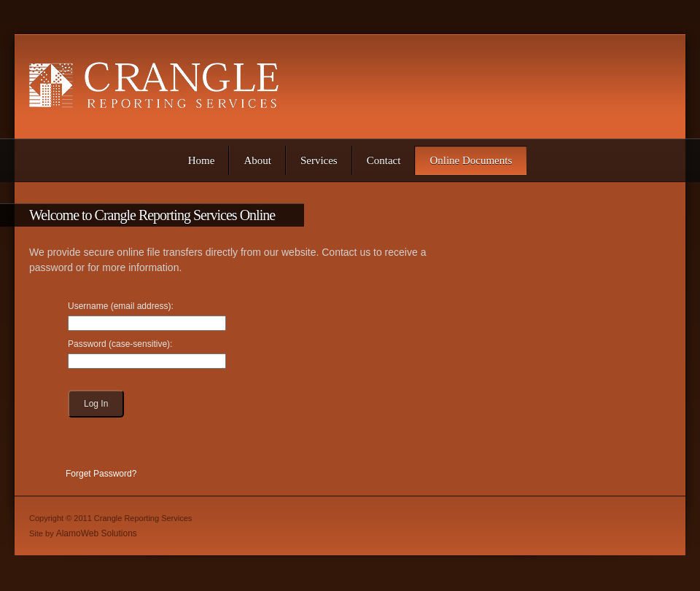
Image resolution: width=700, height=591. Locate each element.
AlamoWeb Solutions (97, 533)
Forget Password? (101, 474)
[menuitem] (202, 160)
